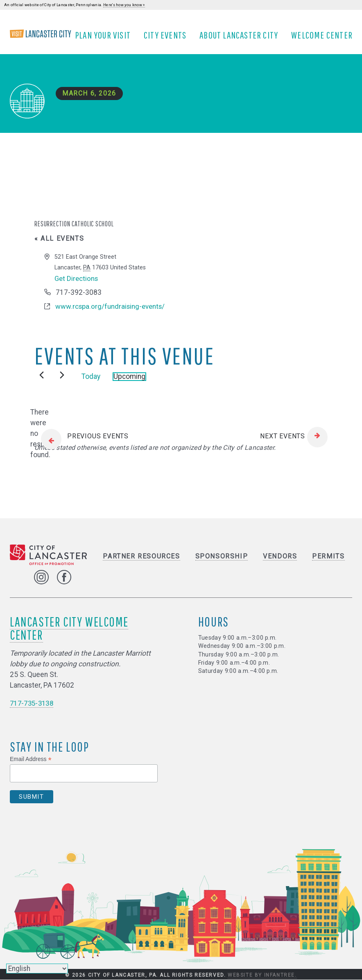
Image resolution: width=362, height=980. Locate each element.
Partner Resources (141, 563)
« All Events (59, 245)
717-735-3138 (34, 709)
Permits (328, 563)
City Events (168, 38)
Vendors (280, 563)
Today (91, 383)
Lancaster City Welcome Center (69, 634)
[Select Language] (37, 969)
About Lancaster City (242, 38)
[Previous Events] (42, 381)
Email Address (31, 765)
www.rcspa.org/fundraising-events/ (111, 312)
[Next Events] (62, 381)
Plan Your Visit (106, 38)
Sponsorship (222, 563)
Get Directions (77, 285)
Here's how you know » (124, 5)
